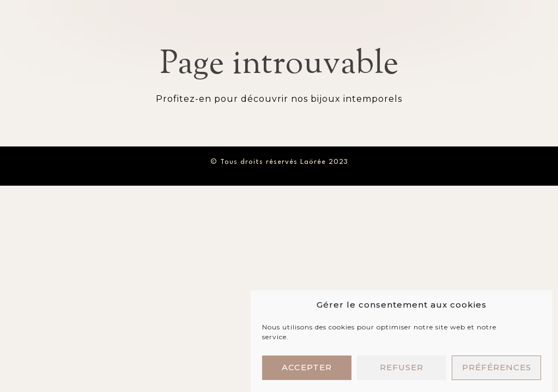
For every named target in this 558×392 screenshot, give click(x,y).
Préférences (497, 369)
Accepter (307, 369)
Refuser (402, 369)
